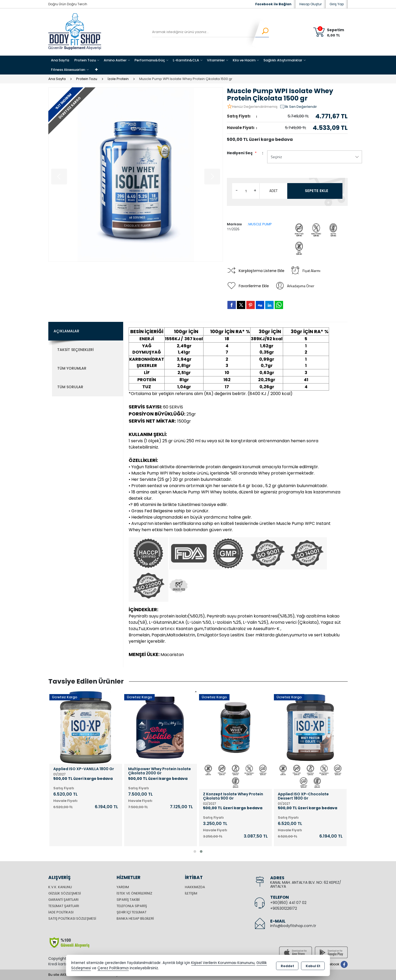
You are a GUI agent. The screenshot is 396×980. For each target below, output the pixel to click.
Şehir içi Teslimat (132, 912)
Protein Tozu (85, 60)
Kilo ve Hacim (244, 60)
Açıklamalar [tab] (66, 331)
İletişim (191, 893)
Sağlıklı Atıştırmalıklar (283, 60)
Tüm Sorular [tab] (70, 387)
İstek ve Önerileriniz (134, 893)
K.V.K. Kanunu (60, 887)
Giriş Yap (337, 4)
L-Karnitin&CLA (186, 60)
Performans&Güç (150, 60)
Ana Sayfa (60, 60)
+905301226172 (284, 908)
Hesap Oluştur (311, 4)
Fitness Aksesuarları (68, 70)
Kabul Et (313, 966)
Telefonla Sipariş (132, 906)
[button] (195, 851)
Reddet (287, 966)
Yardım (123, 887)
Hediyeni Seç (242, 153)
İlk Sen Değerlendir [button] (298, 107)
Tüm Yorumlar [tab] (72, 368)
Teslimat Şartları (64, 906)
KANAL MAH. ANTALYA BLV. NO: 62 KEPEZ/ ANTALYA (306, 884)
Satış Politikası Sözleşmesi (72, 918)
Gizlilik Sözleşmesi (65, 893)
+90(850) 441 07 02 (288, 903)
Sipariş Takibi (128, 900)
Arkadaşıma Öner (296, 286)
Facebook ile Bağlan (273, 4)
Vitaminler (216, 60)
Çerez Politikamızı (113, 968)
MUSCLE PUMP (260, 224)
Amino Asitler (115, 60)
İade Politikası (61, 912)
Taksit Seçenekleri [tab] (75, 350)
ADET (273, 191)
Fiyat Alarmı (307, 271)
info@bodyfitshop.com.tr (293, 926)
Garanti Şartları (63, 900)
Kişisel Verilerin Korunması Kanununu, (223, 963)
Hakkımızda (195, 887)
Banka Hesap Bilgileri (135, 918)
